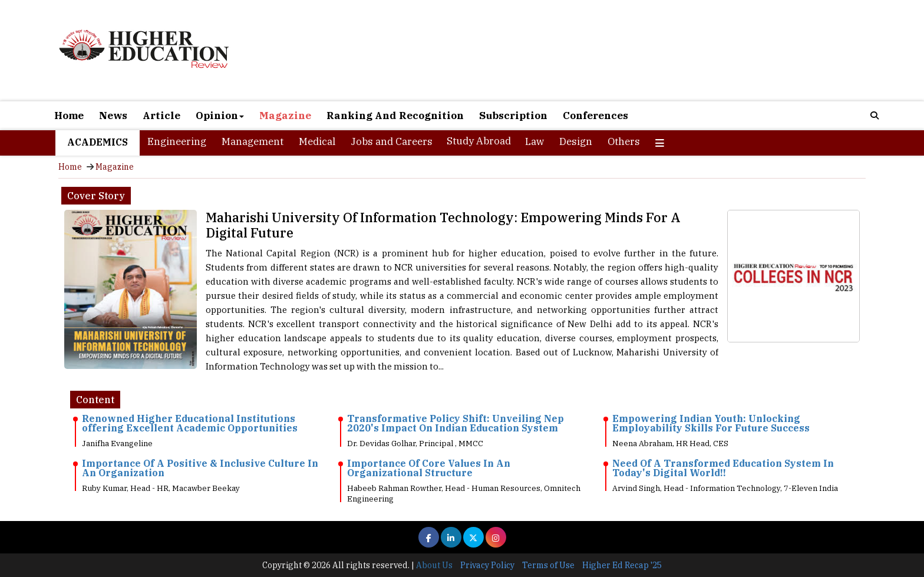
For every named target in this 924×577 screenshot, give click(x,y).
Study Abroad (479, 141)
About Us (434, 565)
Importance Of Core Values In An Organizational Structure (429, 468)
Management (253, 141)
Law (534, 141)
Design (576, 141)
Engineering (177, 141)
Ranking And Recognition (395, 116)
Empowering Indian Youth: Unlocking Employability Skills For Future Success (711, 423)
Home (69, 116)
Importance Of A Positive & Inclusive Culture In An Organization (200, 468)
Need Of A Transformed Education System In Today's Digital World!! (723, 468)
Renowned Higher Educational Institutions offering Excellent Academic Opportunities (190, 423)
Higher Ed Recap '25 (622, 565)
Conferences (595, 116)
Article (161, 116)
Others (624, 141)
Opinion (220, 116)
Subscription (513, 116)
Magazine (285, 116)
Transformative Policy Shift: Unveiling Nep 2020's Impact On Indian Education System (456, 423)
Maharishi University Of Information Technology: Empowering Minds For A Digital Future (443, 225)
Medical (317, 141)
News (113, 116)
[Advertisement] (598, 52)
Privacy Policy (487, 565)
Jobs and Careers (392, 141)
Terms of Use (548, 565)
